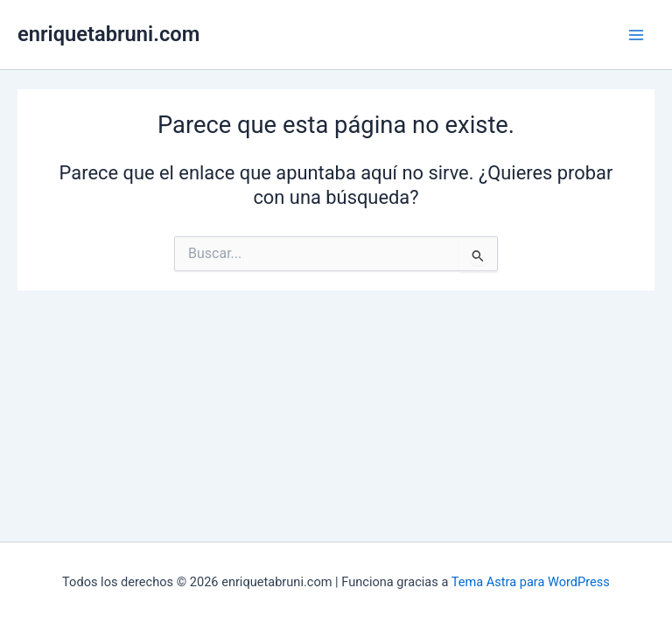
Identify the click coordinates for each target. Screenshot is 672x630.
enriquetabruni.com (108, 34)
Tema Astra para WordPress (531, 582)
